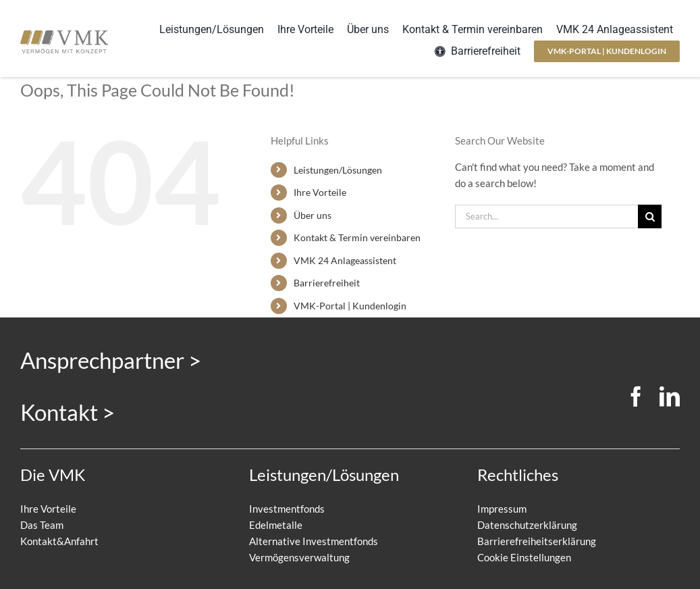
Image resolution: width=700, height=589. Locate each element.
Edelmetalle (276, 525)
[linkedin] (670, 396)
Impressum (502, 509)
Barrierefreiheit (327, 283)
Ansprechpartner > (111, 360)
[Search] (650, 216)
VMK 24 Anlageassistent (345, 260)
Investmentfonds (287, 509)
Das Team (42, 525)
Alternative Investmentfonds (314, 541)
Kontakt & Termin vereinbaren (357, 237)
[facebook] (636, 396)
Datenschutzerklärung (527, 525)
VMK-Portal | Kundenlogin (350, 306)
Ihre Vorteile (320, 192)
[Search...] (546, 216)
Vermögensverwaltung (299, 557)
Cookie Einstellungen (524, 557)
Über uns (313, 215)
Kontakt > (68, 412)
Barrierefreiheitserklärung (537, 541)
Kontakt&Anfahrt (59, 541)
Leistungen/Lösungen (338, 170)
